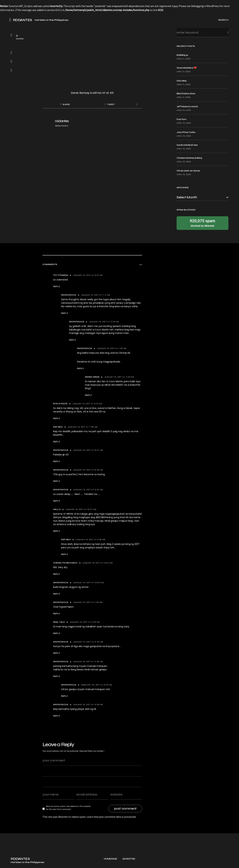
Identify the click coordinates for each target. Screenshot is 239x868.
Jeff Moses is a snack (187, 106)
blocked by (202, 223)
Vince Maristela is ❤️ (187, 68)
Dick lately (182, 81)
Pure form (182, 119)
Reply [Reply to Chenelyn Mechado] (57, 574)
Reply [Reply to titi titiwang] (57, 286)
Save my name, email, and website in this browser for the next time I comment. (68, 808)
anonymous (77, 322)
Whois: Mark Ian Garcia (188, 171)
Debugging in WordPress (205, 6)
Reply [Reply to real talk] (57, 633)
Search (225, 32)
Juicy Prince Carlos (186, 132)
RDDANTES (22, 20)
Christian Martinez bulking (189, 158)
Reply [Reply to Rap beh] (57, 442)
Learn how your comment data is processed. (111, 817)
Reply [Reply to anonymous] (73, 340)
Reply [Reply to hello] (57, 531)
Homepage (111, 863)
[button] (11, 20)
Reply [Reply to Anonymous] (65, 313)
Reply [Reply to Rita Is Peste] (57, 418)
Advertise (129, 863)
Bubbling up (182, 55)
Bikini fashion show (186, 94)
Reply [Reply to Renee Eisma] (88, 395)
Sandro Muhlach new (187, 145)
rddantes (62, 121)
